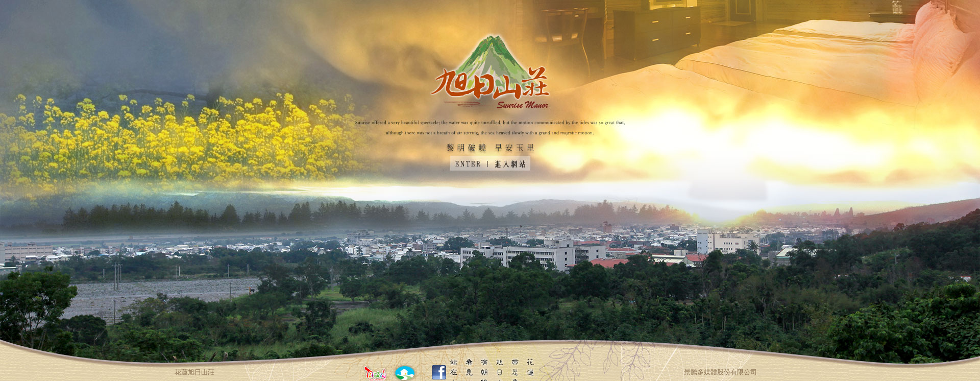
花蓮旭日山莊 (194, 372)
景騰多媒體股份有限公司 (720, 372)
